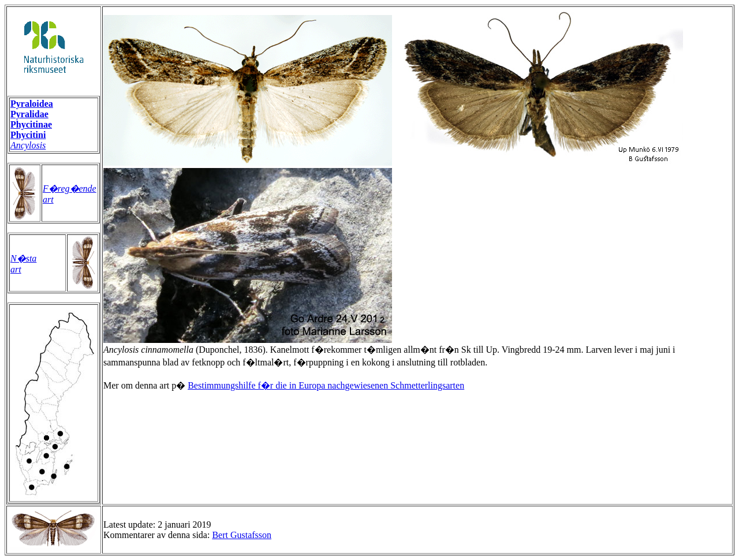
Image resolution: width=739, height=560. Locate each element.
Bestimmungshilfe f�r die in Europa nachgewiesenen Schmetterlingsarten (326, 385)
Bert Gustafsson (242, 535)
